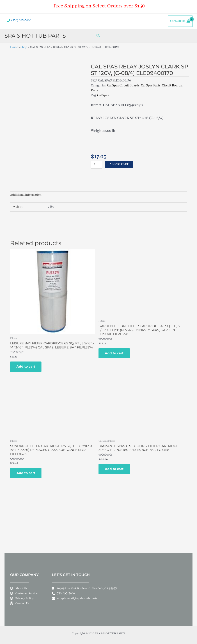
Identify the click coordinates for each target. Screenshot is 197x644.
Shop (24, 47)
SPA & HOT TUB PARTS (35, 36)
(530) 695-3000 (21, 20)
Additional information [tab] (26, 195)
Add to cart (119, 164)
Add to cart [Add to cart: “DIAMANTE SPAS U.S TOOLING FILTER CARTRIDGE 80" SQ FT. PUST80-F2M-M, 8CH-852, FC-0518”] (114, 469)
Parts (94, 90)
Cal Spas (103, 95)
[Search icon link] (98, 36)
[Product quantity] (96, 165)
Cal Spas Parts (151, 86)
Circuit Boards (172, 86)
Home (14, 47)
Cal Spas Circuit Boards (123, 86)
